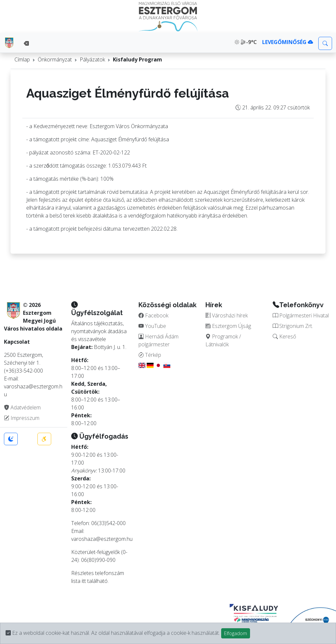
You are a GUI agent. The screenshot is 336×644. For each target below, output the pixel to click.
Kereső (284, 336)
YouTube (152, 326)
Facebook (153, 315)
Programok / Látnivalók (223, 340)
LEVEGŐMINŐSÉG (288, 42)
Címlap (22, 59)
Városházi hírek (227, 315)
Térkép (150, 355)
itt (84, 581)
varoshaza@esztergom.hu (102, 539)
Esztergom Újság (228, 326)
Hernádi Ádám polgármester (158, 340)
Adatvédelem (22, 407)
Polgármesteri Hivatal (301, 315)
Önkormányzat (55, 59)
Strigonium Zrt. (293, 326)
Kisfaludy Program (137, 59)
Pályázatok (92, 59)
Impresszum (22, 418)
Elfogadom (236, 633)
